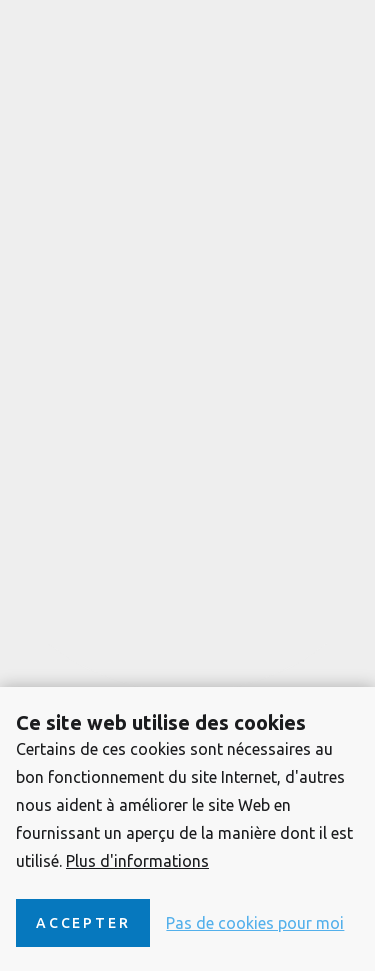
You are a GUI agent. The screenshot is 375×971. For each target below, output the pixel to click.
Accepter (83, 923)
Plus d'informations (137, 861)
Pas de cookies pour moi (255, 923)
